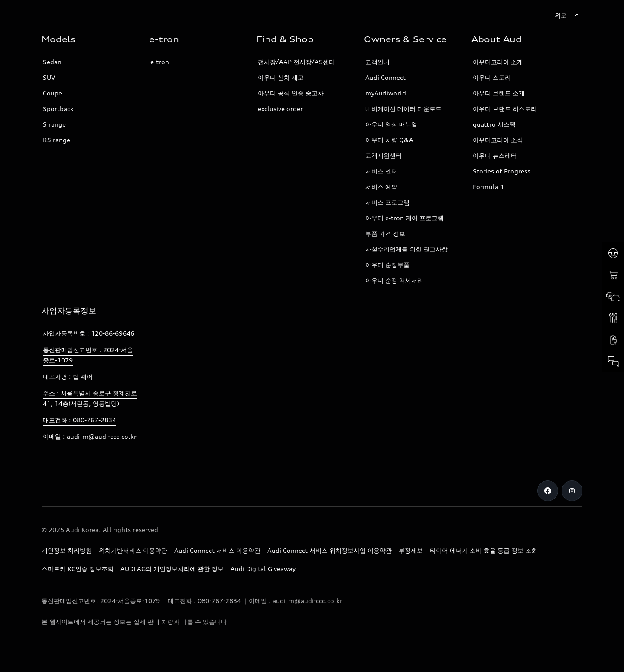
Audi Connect (385, 77)
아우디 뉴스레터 (495, 155)
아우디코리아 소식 (498, 140)
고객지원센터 (383, 155)
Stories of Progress (502, 171)
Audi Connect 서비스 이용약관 (217, 550)
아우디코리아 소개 (498, 62)
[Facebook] (548, 491)
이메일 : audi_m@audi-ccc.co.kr (90, 436)
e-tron (160, 62)
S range (54, 124)
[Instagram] (572, 491)
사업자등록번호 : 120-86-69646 (89, 333)
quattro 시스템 (494, 124)
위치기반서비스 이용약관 (133, 550)
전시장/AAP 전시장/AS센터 (296, 62)
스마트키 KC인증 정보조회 (78, 569)
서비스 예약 (381, 187)
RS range (57, 140)
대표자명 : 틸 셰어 (68, 377)
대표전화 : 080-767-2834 (80, 420)
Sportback (58, 109)
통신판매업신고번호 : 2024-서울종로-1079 (88, 355)
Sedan (52, 62)
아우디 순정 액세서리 (394, 280)
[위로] (569, 16)
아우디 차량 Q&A (389, 140)
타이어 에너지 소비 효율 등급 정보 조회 (484, 550)
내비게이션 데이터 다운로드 (403, 109)
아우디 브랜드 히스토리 (505, 109)
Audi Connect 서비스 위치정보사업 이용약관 (330, 550)
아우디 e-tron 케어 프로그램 (405, 218)
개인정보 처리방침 (67, 550)
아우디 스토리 (492, 77)
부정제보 (411, 550)
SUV (49, 77)
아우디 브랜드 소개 (499, 93)
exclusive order (280, 109)
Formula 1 (488, 187)
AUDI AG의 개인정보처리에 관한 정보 (172, 569)
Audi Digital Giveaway (263, 569)
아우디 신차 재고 (281, 77)
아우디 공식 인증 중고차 (291, 93)
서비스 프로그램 (387, 202)
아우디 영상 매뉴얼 (391, 124)
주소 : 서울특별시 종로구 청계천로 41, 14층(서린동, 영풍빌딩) (90, 398)
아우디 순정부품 (387, 265)
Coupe (52, 93)
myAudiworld (386, 93)
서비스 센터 (381, 171)
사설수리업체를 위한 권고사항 (406, 249)
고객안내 (377, 62)
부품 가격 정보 (385, 233)
